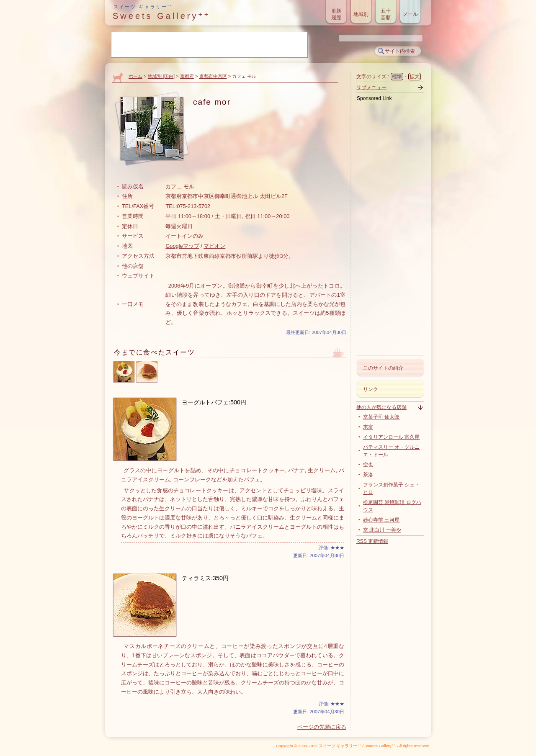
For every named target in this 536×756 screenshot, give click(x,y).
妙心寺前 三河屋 (381, 520)
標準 (397, 77)
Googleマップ (182, 246)
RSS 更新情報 (372, 541)
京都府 (187, 76)
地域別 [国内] (161, 76)
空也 (368, 465)
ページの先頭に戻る (322, 727)
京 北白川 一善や (382, 530)
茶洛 (368, 475)
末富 (368, 427)
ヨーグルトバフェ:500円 (214, 402)
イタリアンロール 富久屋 (391, 437)
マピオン (214, 246)
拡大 (415, 77)
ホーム (135, 76)
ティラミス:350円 (205, 578)
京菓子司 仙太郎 (381, 417)
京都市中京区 (213, 76)
